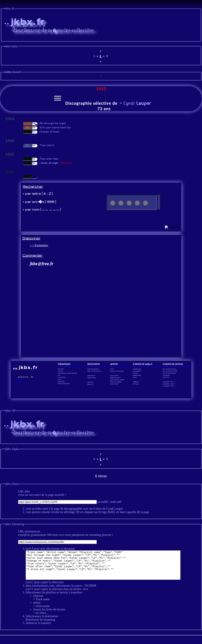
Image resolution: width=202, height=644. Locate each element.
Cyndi (137, 103)
